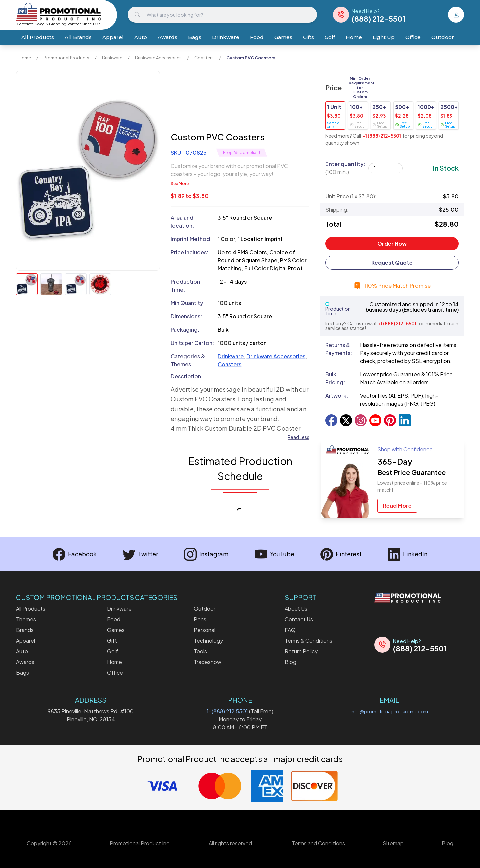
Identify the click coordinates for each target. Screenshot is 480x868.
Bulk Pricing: (335, 378)
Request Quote (392, 262)
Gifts (308, 37)
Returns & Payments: (339, 349)
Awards (167, 37)
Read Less (298, 437)
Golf (330, 37)
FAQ (290, 630)
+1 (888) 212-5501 (382, 136)
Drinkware (226, 37)
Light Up (384, 37)
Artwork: (337, 395)
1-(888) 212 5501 (227, 711)
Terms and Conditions (318, 843)
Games (283, 37)
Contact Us (299, 619)
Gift (112, 640)
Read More (397, 505)
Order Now (392, 243)
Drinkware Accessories (158, 58)
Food (257, 37)
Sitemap (393, 843)
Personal (204, 630)
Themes (26, 619)
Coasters (204, 58)
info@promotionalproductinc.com (389, 711)
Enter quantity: (345, 168)
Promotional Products (66, 58)
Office (413, 37)
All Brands (78, 37)
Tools (200, 651)
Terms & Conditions (308, 640)
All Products (38, 37)
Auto (141, 37)
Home (354, 37)
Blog (290, 662)
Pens (200, 619)
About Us (296, 608)
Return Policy (301, 651)
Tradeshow (207, 662)
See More (180, 183)
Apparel (113, 37)
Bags (195, 37)
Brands (25, 630)
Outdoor (443, 37)
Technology (208, 640)
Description (186, 376)
